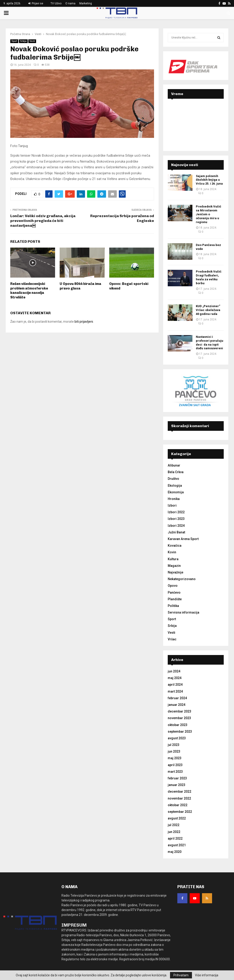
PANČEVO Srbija (196, 120)
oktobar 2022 (178, 805)
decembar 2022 (179, 792)
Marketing (86, 3)
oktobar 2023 (178, 725)
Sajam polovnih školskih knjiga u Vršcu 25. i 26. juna (209, 180)
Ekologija (175, 486)
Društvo (173, 479)
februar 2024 (177, 698)
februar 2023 (177, 778)
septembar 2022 (180, 812)
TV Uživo (56, 3)
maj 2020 (175, 852)
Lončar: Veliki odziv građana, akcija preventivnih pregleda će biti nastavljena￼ (43, 221)
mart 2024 (175, 691)
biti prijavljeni (84, 322)
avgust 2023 (177, 738)
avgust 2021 (177, 845)
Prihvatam (181, 975)
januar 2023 (177, 785)
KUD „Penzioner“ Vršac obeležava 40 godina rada (208, 310)
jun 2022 (174, 832)
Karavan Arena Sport (183, 539)
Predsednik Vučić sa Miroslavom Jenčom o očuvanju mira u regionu (209, 214)
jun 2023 (174, 751)
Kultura (173, 559)
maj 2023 (175, 758)
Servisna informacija (183, 612)
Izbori (172, 505)
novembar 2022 (179, 798)
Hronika (174, 499)
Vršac (172, 639)
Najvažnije (175, 572)
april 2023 (175, 765)
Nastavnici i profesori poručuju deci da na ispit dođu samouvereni (210, 343)
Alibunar (174, 465)
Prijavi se (36, 3)
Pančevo (174, 592)
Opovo (173, 586)
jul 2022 (174, 825)
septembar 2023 (180, 732)
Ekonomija (176, 492)
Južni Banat (176, 532)
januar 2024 (177, 705)
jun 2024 (174, 671)
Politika (173, 606)
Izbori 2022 (176, 512)
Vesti (32, 41)
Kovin (172, 552)
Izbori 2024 (176, 526)
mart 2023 (175, 772)
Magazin (174, 566)
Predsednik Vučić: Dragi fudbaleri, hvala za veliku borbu (209, 277)
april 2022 (175, 838)
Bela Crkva (176, 472)
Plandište (175, 599)
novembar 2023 (179, 718)
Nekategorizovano (182, 579)
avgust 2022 (177, 818)
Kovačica (175, 546)
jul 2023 (174, 745)
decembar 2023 (179, 711)
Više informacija (207, 975)
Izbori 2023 (176, 519)
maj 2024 (175, 678)
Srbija (23, 41)
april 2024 (175, 685)
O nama (70, 3)
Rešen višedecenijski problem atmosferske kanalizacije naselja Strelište (29, 291)
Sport (14, 41)
